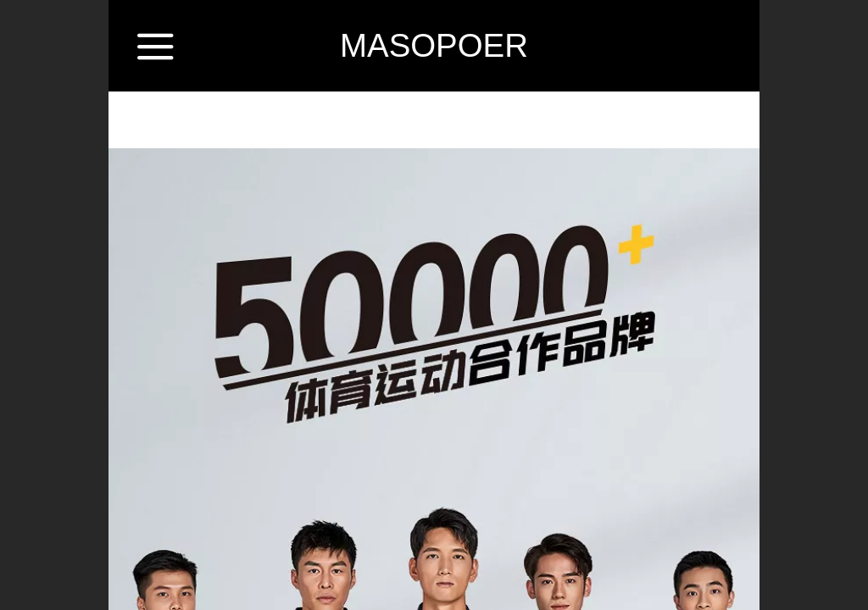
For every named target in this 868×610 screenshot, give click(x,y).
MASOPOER (434, 45)
